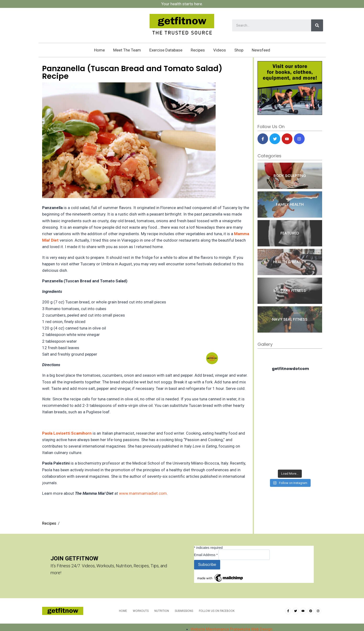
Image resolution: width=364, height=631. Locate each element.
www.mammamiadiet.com (143, 493)
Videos (220, 50)
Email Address (206, 555)
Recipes (198, 50)
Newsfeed (261, 50)
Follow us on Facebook (217, 611)
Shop (239, 50)
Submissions (184, 611)
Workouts (141, 611)
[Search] (317, 25)
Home (99, 50)
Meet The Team (127, 50)
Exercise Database (166, 50)
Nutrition (162, 611)
